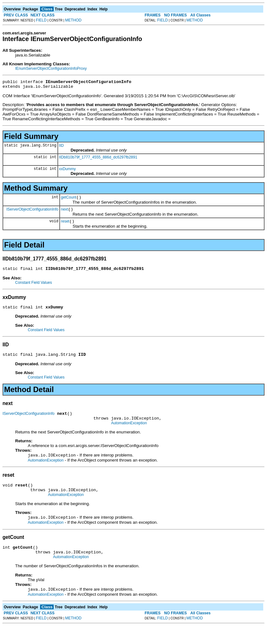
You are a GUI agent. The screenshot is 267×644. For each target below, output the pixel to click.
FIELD (41, 20)
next (65, 213)
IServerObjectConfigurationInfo (32, 213)
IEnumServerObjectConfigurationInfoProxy (51, 69)
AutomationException (129, 433)
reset (65, 226)
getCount (69, 200)
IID (61, 147)
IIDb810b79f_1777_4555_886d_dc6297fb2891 (98, 159)
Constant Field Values (34, 288)
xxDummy (67, 171)
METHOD (73, 20)
